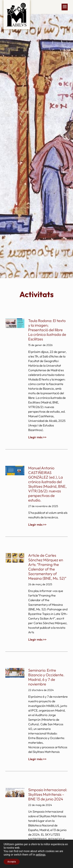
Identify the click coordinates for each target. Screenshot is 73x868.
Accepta (12, 862)
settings (41, 855)
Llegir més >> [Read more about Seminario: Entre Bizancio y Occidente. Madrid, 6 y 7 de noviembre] (37, 759)
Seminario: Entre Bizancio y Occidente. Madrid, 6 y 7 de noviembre (46, 677)
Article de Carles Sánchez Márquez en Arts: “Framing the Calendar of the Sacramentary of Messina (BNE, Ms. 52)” (47, 567)
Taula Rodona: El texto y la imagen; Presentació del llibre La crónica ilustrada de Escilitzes (47, 330)
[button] (65, 7)
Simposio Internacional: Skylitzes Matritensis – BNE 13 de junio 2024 (48, 794)
